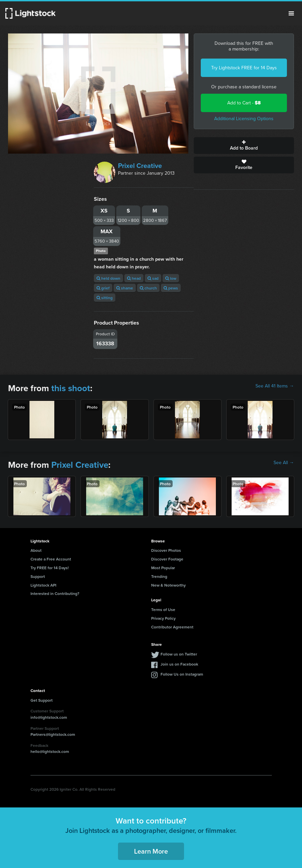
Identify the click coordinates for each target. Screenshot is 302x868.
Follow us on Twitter (179, 654)
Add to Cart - (244, 103)
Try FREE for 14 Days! (50, 568)
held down (108, 278)
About (36, 550)
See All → (284, 463)
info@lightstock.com (49, 717)
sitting (105, 298)
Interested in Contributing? (55, 593)
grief (103, 288)
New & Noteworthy (168, 585)
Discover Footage (167, 559)
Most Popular (163, 568)
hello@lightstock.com (50, 751)
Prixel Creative (140, 166)
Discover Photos (166, 550)
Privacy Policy (163, 618)
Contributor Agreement (172, 627)
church (148, 288)
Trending (159, 576)
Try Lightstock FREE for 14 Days (244, 68)
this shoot (71, 388)
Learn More (151, 851)
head (134, 278)
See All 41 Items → (275, 386)
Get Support (42, 700)
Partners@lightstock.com (53, 734)
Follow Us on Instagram (182, 674)
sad (153, 278)
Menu (291, 13)
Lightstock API (43, 585)
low (171, 278)
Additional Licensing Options (244, 119)
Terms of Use (163, 610)
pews (171, 288)
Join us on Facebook (179, 664)
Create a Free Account (51, 559)
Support (38, 576)
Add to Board (244, 146)
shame (125, 288)
